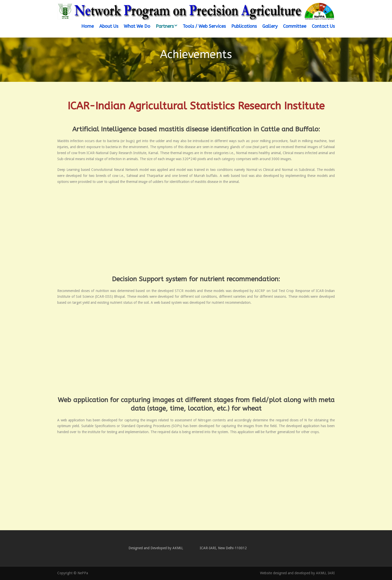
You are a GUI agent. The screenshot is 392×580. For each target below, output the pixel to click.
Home (87, 26)
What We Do (137, 26)
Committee (295, 26)
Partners (165, 26)
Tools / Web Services (204, 26)
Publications (244, 26)
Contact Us (323, 26)
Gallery (270, 26)
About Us (109, 26)
